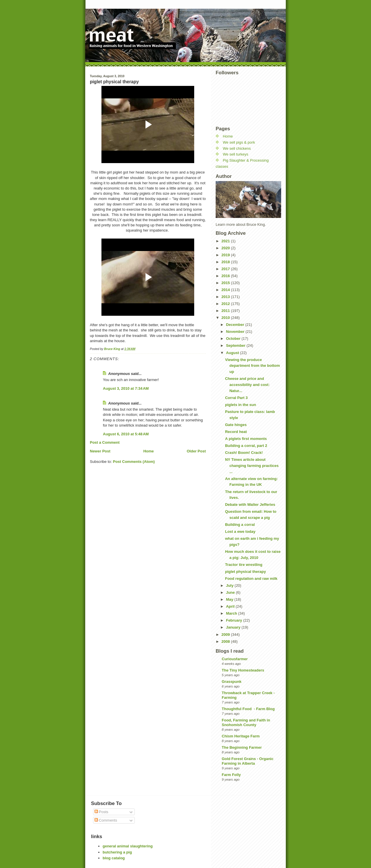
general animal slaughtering (128, 846)
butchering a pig (117, 852)
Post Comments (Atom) (134, 462)
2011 (226, 311)
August (233, 353)
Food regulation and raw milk (251, 579)
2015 (226, 283)
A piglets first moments (246, 439)
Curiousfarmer (235, 659)
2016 (226, 276)
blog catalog (114, 858)
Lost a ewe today (240, 532)
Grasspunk (232, 682)
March (232, 613)
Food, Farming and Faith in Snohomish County (246, 722)
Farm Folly (231, 775)
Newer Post (100, 451)
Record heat (236, 432)
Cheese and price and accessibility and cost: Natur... (247, 385)
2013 (226, 297)
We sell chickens (237, 148)
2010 (226, 318)
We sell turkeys (236, 154)
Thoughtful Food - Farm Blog (248, 709)
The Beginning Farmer (242, 747)
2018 (226, 262)
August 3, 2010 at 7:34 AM (126, 388)
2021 (226, 241)
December (236, 325)
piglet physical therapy (245, 572)
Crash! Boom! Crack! (244, 453)
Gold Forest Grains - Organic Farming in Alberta (248, 761)
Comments (106, 820)
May (230, 599)
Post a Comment (105, 442)
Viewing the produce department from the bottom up (252, 366)
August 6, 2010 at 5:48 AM (126, 434)
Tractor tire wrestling (244, 565)
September (236, 345)
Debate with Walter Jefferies (250, 505)
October (234, 339)
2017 (226, 269)
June (231, 592)
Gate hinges (236, 425)
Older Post (196, 451)
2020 (226, 248)
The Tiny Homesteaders (243, 670)
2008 (226, 641)
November (236, 332)
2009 (226, 635)
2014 (226, 290)
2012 (226, 304)
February (235, 620)
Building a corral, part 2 (246, 446)
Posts (101, 812)
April (231, 606)
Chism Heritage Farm (241, 736)
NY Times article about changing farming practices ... (252, 466)
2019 (226, 255)
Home (148, 451)
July (230, 585)
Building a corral (240, 525)
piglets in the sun (240, 405)
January (234, 627)
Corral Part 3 (236, 398)
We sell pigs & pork (239, 142)
